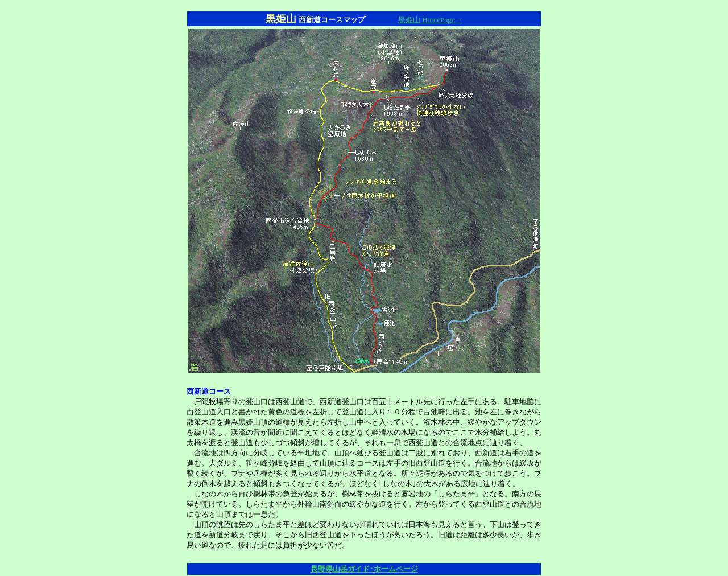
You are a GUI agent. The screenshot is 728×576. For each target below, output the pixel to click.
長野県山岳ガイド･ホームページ (364, 569)
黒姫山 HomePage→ (430, 20)
